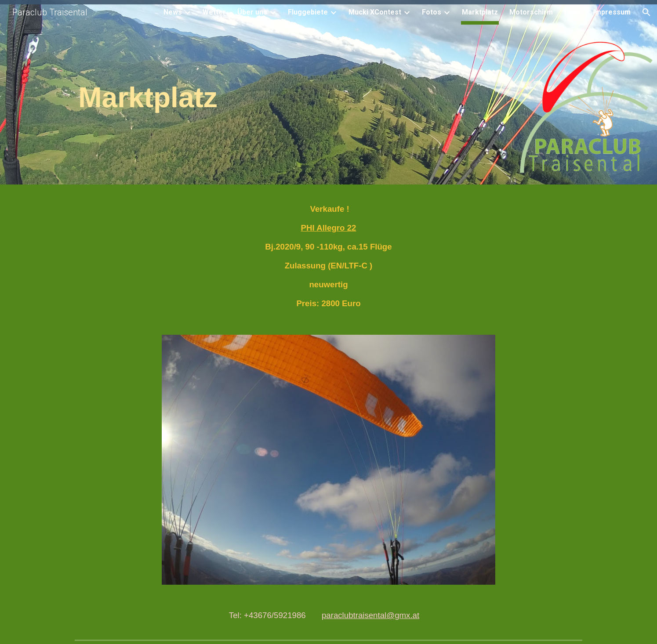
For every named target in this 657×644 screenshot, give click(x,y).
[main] (328, 95)
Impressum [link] (612, 12)
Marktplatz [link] (480, 12)
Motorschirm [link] (531, 12)
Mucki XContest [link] (375, 12)
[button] (646, 12)
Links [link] (573, 12)
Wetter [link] (214, 12)
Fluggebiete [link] (308, 12)
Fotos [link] (432, 12)
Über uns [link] (252, 12)
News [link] (173, 12)
